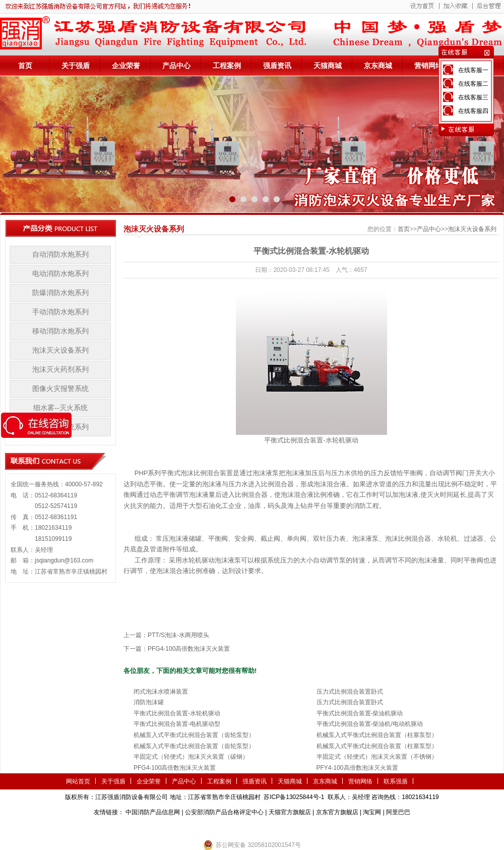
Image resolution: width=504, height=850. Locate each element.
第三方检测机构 (179, 827)
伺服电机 (282, 827)
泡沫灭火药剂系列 (60, 370)
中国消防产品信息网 (153, 812)
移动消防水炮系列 (60, 331)
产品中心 (176, 66)
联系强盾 (396, 781)
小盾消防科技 (355, 827)
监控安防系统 (316, 827)
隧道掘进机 (252, 827)
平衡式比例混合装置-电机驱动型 (177, 724)
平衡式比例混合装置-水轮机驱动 (177, 713)
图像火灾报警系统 (60, 389)
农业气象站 (218, 827)
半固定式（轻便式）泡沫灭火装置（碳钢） (191, 757)
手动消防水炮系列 (60, 312)
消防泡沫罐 (149, 702)
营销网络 (428, 66)
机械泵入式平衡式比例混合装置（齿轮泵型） (194, 735)
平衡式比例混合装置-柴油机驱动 (360, 713)
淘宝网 (372, 812)
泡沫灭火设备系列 (60, 350)
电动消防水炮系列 (60, 274)
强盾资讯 (277, 66)
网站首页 (78, 781)
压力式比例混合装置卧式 (350, 692)
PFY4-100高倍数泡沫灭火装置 (357, 768)
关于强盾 (76, 66)
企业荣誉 (126, 66)
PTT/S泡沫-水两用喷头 (178, 635)
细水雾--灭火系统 (60, 408)
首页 (25, 66)
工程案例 (227, 66)
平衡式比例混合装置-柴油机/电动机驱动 (370, 724)
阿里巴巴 (398, 812)
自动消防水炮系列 (60, 254)
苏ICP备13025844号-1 (294, 797)
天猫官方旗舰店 (290, 812)
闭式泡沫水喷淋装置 (161, 692)
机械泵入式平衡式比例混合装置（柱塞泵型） (377, 735)
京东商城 (378, 66)
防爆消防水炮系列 (60, 293)
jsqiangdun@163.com (64, 560)
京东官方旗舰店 (337, 812)
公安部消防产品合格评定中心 (224, 812)
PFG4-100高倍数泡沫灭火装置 (189, 649)
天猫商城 (328, 66)
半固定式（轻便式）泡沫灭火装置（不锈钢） (377, 757)
